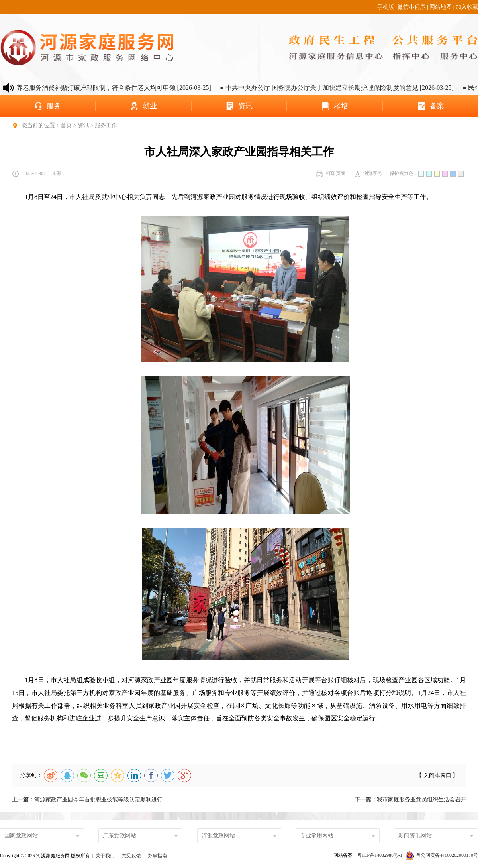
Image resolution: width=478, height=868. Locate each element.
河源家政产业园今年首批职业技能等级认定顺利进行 (87, 800)
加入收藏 (467, 7)
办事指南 (157, 856)
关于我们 (105, 856)
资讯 (83, 125)
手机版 (386, 7)
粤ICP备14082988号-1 (380, 855)
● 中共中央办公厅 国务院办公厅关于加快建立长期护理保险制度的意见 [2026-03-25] (346, 88)
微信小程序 (411, 7)
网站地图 (441, 7)
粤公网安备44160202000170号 (442, 855)
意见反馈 (131, 856)
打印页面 (331, 174)
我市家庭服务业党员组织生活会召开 (410, 800)
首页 (66, 125)
